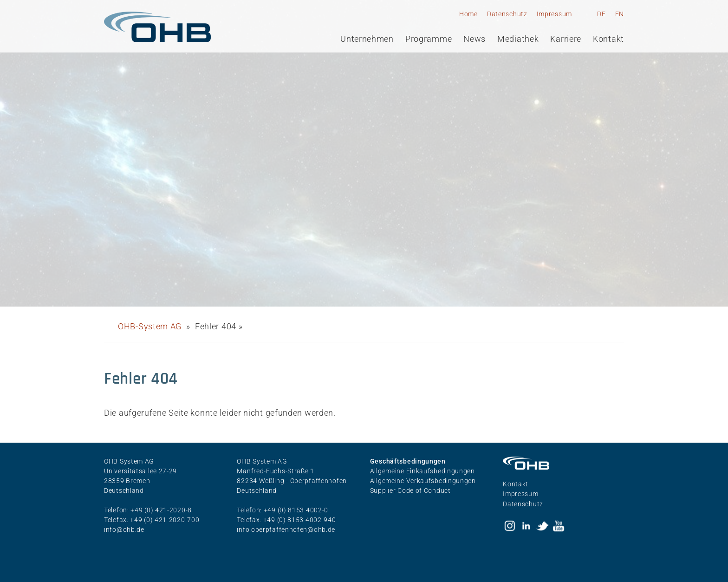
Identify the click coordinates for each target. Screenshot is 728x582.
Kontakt (608, 39)
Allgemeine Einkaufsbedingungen (422, 471)
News (474, 39)
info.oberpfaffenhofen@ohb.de (286, 530)
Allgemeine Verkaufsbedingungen (423, 481)
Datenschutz (507, 14)
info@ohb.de (124, 530)
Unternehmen (367, 39)
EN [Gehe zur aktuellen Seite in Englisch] (620, 14)
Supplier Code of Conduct (410, 490)
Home (468, 14)
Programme (429, 39)
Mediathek (518, 39)
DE (601, 14)
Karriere (566, 39)
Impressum (554, 14)
